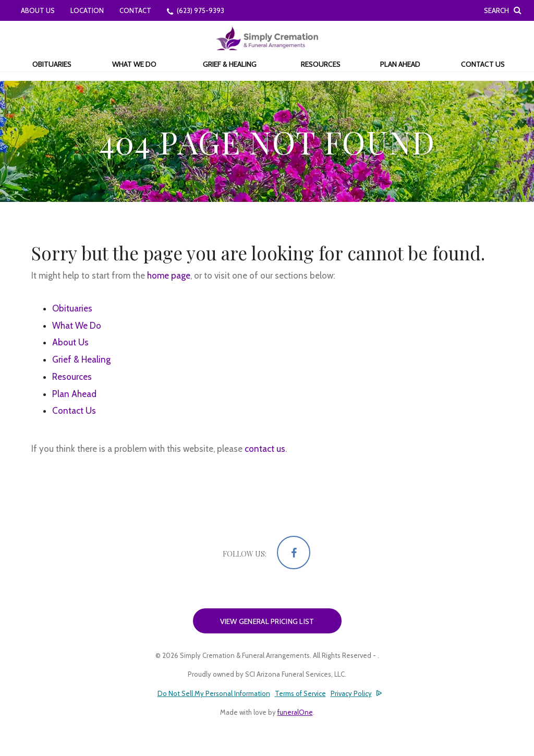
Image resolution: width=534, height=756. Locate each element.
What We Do (77, 326)
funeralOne (295, 712)
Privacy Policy (351, 693)
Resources (72, 377)
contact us (265, 449)
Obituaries (72, 308)
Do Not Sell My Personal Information (214, 694)
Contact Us (74, 411)
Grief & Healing (81, 359)
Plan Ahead (74, 394)
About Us (70, 342)
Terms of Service (300, 693)
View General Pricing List (267, 621)
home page (169, 275)
